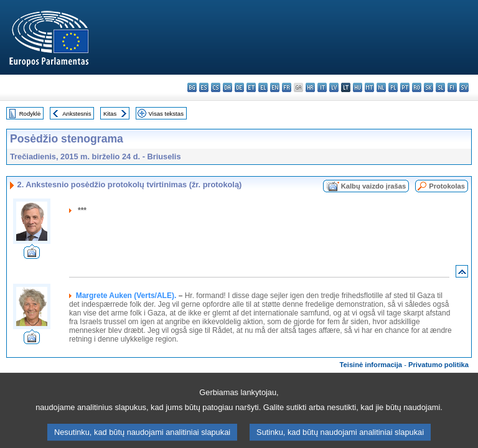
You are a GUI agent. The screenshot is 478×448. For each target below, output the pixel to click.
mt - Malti (369, 87)
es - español (204, 87)
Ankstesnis (77, 114)
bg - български (192, 87)
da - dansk (227, 87)
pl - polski (393, 87)
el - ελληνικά (263, 87)
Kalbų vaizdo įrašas (373, 186)
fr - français (287, 87)
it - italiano (322, 87)
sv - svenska (464, 87)
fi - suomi (452, 87)
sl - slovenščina (440, 87)
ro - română (417, 87)
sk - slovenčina (429, 87)
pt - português (405, 87)
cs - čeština (216, 87)
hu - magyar (358, 87)
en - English (275, 87)
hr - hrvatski (310, 87)
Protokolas (447, 186)
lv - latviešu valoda (334, 87)
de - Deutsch (239, 87)
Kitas (110, 114)
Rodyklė (30, 114)
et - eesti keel (251, 87)
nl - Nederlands (381, 87)
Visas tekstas (166, 114)
